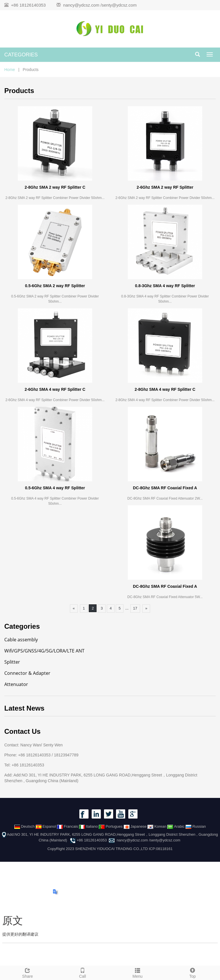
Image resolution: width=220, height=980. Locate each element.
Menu (137, 972)
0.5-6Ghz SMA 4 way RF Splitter (55, 488)
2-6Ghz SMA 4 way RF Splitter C (55, 389)
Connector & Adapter (27, 673)
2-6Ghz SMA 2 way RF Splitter (165, 187)
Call (82, 972)
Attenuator (16, 684)
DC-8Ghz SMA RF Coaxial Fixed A (165, 488)
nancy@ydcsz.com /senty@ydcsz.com (100, 5)
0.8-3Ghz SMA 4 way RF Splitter (165, 286)
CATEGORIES (21, 55)
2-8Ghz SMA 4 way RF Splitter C (165, 389)
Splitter (12, 662)
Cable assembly (21, 640)
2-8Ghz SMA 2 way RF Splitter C (55, 187)
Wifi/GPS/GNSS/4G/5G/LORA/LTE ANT (44, 651)
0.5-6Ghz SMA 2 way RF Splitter (55, 286)
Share (27, 972)
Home (10, 70)
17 (135, 608)
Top (192, 972)
